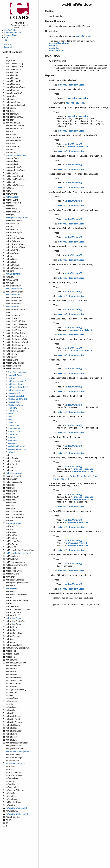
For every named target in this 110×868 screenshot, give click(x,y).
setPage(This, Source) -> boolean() (70, 511)
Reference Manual (12, 33)
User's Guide (10, 30)
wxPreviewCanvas (14, 618)
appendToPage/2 (16, 375)
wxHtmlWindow (83, 36)
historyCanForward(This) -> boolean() (71, 265)
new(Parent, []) (75, 103)
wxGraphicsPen (13, 307)
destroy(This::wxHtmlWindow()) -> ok (71, 594)
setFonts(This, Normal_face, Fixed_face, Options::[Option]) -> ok (73, 485)
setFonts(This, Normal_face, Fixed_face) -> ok (77, 458)
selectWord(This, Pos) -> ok (66, 417)
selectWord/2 (14, 429)
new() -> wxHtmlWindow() (63, 80)
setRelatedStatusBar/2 (18, 449)
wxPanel (54, 46)
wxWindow (54, 48)
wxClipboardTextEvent (16, 155)
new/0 (11, 414)
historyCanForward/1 (18, 399)
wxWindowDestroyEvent (17, 814)
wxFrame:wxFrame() (77, 543)
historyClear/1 (14, 402)
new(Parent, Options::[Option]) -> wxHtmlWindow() (79, 108)
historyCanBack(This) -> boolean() (70, 246)
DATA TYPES (53, 56)
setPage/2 (13, 443)
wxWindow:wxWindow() (79, 98)
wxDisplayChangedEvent (17, 218)
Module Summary (55, 21)
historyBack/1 (14, 393)
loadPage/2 (13, 411)
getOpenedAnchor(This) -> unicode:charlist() (76, 156)
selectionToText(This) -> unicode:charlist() (76, 378)
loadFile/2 (12, 408)
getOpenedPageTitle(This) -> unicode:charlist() (77, 192)
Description (52, 31)
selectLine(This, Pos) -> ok (66, 396)
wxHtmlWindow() (74, 144)
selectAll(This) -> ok (62, 360)
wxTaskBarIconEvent (15, 763)
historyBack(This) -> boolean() (68, 228)
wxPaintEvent (12, 589)
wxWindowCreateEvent (16, 808)
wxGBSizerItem (13, 274)
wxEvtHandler (57, 51)
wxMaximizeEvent (14, 523)
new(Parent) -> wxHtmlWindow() (67, 89)
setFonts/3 (13, 438)
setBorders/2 (14, 435)
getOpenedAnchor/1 (17, 381)
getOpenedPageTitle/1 (18, 387)
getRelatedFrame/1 (17, 390)
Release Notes (11, 35)
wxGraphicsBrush (14, 289)
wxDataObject (12, 197)
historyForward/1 (16, 405)
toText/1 (12, 452)
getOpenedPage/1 (16, 384)
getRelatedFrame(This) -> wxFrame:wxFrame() (75, 210)
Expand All (8, 45)
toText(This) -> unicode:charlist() (70, 575)
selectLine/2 (13, 426)
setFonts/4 (13, 440)
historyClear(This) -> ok (64, 283)
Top (6, 40)
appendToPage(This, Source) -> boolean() (73, 136)
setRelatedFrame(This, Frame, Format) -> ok (75, 532)
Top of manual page (17, 372)
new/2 (11, 420)
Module (49, 11)
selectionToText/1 (16, 432)
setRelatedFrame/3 (17, 446)
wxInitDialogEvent (14, 473)
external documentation (71, 85)
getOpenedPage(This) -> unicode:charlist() (74, 174)
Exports (50, 75)
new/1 (11, 417)
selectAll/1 (13, 423)
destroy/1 (12, 378)
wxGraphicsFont (13, 295)
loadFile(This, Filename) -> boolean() (72, 319)
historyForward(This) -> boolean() (70, 301)
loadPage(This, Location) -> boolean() (72, 339)
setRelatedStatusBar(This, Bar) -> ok (71, 555)
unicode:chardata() (78, 147)
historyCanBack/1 (16, 396)
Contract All (8, 47)
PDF (6, 38)
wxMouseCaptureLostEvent (18, 553)
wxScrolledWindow (59, 43)
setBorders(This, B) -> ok (65, 437)
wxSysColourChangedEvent (18, 752)
